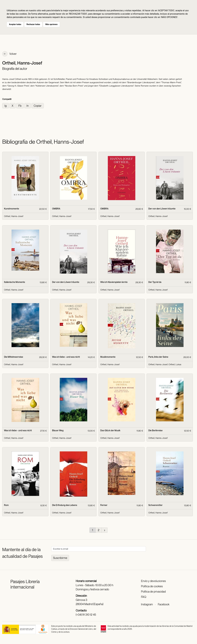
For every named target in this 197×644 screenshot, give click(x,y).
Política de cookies (152, 586)
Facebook (164, 604)
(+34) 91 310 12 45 (86, 615)
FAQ (144, 597)
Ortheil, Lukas (175, 364)
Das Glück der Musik (110, 430)
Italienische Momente (15, 282)
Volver (9, 54)
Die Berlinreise (155, 430)
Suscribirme (60, 558)
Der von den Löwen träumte (162, 209)
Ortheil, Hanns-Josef (14, 216)
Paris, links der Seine (158, 357)
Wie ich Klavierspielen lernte (114, 282)
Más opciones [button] (51, 24)
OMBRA (56, 209)
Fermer (104, 505)
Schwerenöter (155, 505)
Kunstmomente (12, 209)
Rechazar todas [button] (33, 24)
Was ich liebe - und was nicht (66, 357)
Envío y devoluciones (153, 581)
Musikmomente (108, 357)
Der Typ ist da (155, 282)
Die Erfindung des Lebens (65, 505)
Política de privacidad (153, 592)
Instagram (147, 604)
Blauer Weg (58, 430)
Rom (6, 505)
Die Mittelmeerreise (14, 357)
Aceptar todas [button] (15, 24)
